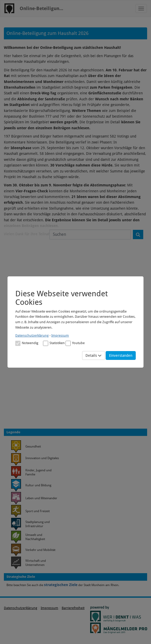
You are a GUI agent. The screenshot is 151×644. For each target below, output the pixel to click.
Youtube (75, 343)
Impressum (60, 335)
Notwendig (27, 343)
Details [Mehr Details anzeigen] (94, 355)
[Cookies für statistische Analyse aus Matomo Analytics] (46, 343)
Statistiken (54, 343)
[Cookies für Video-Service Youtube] (68, 343)
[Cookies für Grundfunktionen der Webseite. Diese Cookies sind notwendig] (27, 343)
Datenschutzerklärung (32, 335)
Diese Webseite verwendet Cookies (62, 298)
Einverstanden (121, 355)
